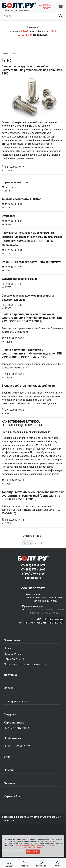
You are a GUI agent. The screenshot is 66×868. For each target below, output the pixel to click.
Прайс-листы (13, 738)
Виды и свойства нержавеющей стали (29, 386)
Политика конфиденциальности (25, 664)
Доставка (10, 675)
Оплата (9, 688)
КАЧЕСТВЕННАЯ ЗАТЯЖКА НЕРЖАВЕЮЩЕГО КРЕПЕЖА (22, 423)
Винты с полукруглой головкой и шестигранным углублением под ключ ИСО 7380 (32, 70)
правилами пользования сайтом (29, 846)
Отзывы (9, 783)
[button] (61, 6)
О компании (12, 640)
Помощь (10, 770)
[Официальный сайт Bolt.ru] (19, 5)
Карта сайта (12, 796)
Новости (9, 648)
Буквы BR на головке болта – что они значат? (33, 266)
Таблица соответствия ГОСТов (33, 203)
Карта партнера (14, 723)
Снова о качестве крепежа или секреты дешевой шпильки (33, 302)
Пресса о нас (12, 654)
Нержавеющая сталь (33, 186)
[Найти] (61, 16)
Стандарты (33, 220)
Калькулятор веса (16, 701)
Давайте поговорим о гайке (33, 283)
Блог (7, 757)
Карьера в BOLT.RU (16, 659)
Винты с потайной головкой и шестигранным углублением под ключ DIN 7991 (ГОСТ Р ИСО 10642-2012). (32, 353)
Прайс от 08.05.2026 (17, 746)
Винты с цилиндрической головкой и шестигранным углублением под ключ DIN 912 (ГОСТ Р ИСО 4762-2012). (32, 318)
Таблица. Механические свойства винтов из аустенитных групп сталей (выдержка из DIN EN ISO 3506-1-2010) (33, 496)
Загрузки (10, 714)
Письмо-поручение (16, 728)
